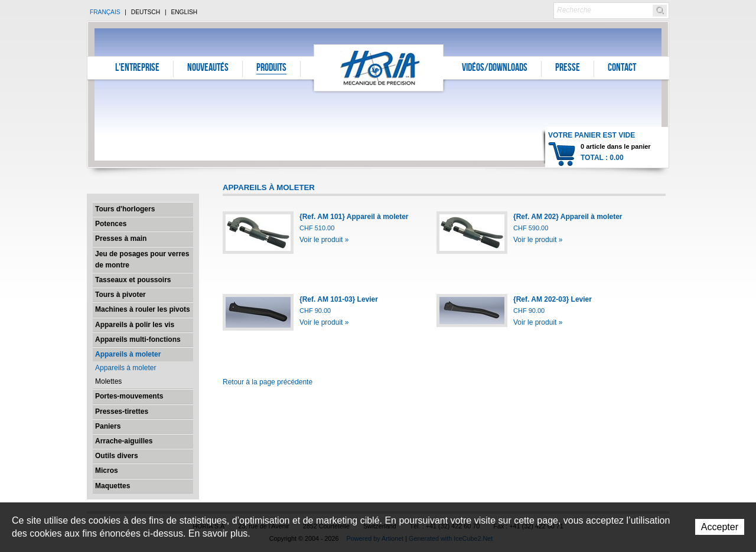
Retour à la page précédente (268, 382)
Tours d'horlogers (125, 209)
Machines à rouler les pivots (143, 309)
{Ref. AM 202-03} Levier (553, 299)
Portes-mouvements (129, 396)
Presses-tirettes (122, 411)
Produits (271, 68)
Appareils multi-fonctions (138, 339)
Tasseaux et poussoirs (133, 280)
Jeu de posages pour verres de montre (142, 259)
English (184, 12)
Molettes (108, 381)
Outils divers (117, 456)
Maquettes (113, 486)
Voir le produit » (324, 240)
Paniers (108, 426)
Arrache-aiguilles (124, 441)
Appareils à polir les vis (135, 325)
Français (105, 12)
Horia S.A (379, 68)
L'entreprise (137, 68)
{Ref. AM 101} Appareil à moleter (354, 217)
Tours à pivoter (120, 295)
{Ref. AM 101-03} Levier (339, 299)
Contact (622, 68)
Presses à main (121, 239)
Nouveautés (208, 68)
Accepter (720, 527)
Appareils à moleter (128, 354)
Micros (107, 471)
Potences (111, 224)
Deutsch (146, 12)
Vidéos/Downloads (495, 68)
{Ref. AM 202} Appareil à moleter (568, 217)
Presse (568, 68)
